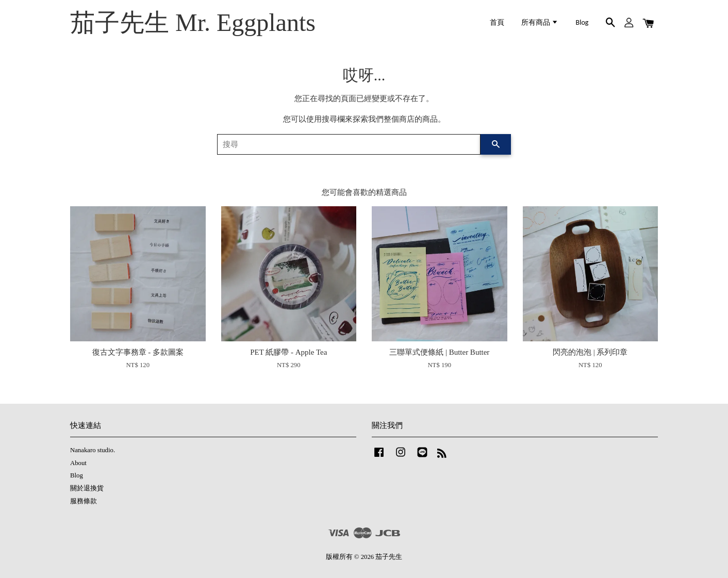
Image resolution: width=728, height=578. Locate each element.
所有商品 (540, 22)
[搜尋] (349, 144)
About (78, 463)
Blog (582, 22)
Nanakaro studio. (93, 450)
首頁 (497, 22)
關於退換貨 (87, 488)
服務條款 (84, 501)
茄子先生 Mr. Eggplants (193, 22)
